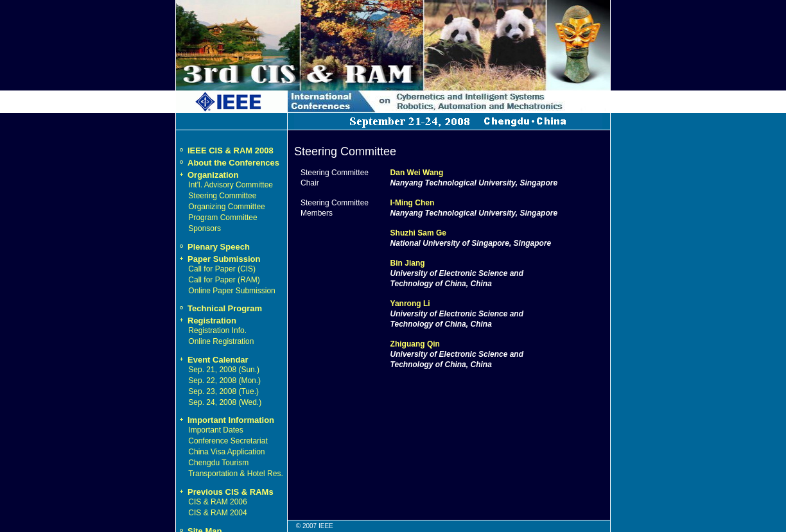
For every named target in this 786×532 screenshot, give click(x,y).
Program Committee (223, 218)
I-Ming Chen (413, 203)
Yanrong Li (410, 304)
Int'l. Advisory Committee (231, 185)
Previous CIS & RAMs (225, 492)
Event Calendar (212, 360)
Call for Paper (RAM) (224, 280)
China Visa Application (226, 452)
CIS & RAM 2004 (217, 513)
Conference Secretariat (228, 441)
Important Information (225, 420)
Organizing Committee (226, 207)
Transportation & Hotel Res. (236, 474)
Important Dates (215, 430)
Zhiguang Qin (415, 344)
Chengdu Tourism (218, 463)
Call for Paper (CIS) (222, 269)
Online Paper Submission (231, 291)
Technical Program (225, 308)
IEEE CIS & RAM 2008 (231, 150)
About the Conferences (233, 163)
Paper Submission (218, 259)
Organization (207, 175)
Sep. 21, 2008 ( (214, 370)
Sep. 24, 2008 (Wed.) (225, 402)
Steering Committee (222, 196)
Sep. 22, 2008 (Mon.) (224, 381)
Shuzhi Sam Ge (418, 233)
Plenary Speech (219, 247)
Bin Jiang (408, 263)
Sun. (249, 370)
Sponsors (205, 228)
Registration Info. (217, 330)
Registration (206, 321)
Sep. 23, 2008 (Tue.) (223, 391)
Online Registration (221, 341)
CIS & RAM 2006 (217, 502)
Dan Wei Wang (417, 173)
